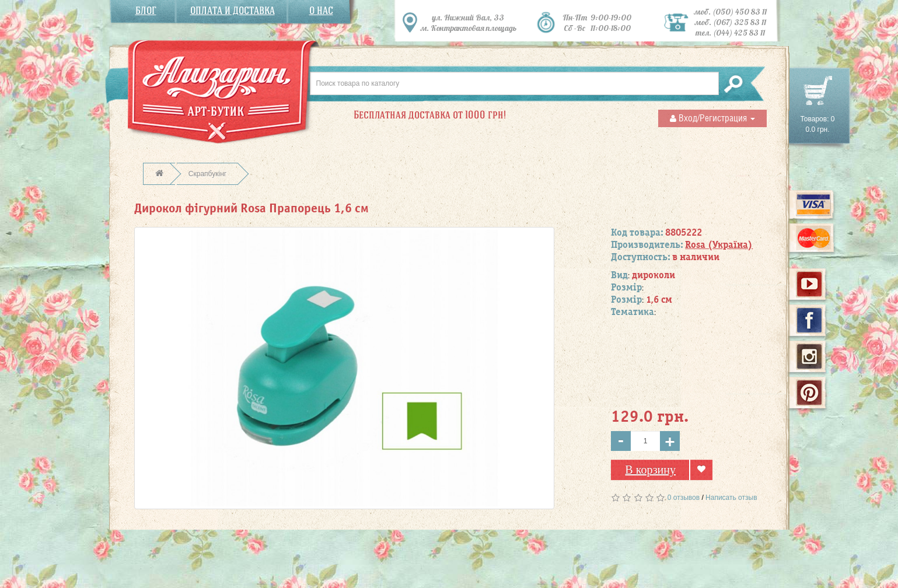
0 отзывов (684, 498)
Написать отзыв (731, 498)
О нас (321, 11)
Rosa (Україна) (719, 245)
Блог (146, 11)
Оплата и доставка (233, 11)
